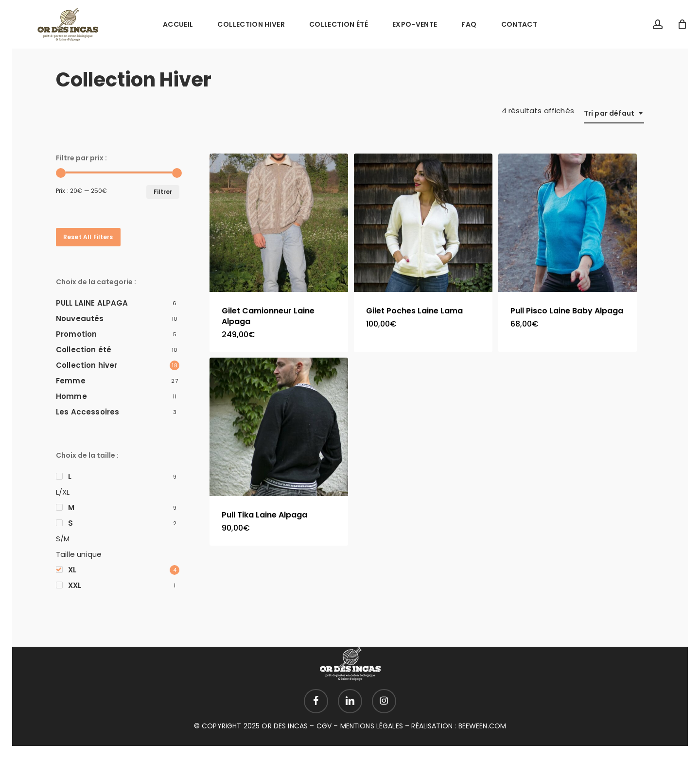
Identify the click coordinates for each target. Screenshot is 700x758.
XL (72, 570)
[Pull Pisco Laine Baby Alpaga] (568, 223)
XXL (75, 585)
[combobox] (614, 113)
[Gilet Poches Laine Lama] (423, 223)
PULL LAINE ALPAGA (92, 303)
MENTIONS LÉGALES (372, 726)
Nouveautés (80, 319)
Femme (71, 381)
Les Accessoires (87, 412)
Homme (71, 396)
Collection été (84, 350)
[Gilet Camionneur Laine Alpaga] (279, 223)
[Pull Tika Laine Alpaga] (279, 427)
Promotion (76, 334)
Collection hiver (87, 365)
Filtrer (163, 192)
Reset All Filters (88, 237)
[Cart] (682, 24)
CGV (324, 726)
